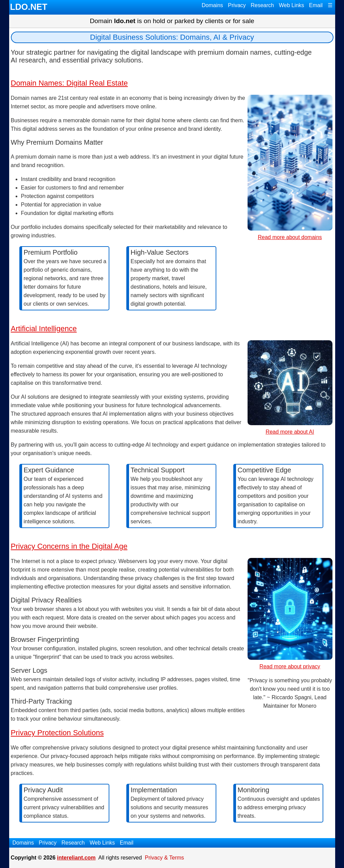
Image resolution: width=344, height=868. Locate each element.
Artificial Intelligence (44, 329)
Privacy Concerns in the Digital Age (69, 546)
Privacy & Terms (165, 858)
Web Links (291, 5)
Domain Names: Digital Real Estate (69, 83)
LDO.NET (29, 7)
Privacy (237, 5)
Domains (212, 5)
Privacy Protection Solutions (57, 733)
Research (262, 5)
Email (316, 5)
